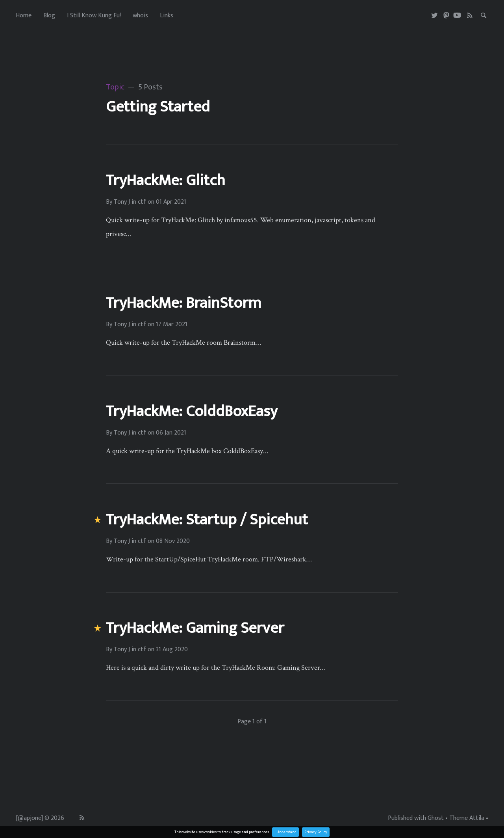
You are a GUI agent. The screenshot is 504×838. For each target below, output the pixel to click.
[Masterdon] (446, 16)
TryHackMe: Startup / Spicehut (207, 520)
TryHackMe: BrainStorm (183, 303)
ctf (142, 202)
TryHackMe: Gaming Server (195, 628)
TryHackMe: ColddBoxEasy (191, 411)
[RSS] (470, 16)
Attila (477, 818)
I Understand (285, 832)
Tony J (122, 202)
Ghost (436, 818)
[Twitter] (435, 16)
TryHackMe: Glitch (165, 180)
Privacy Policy (316, 832)
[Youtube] (457, 16)
